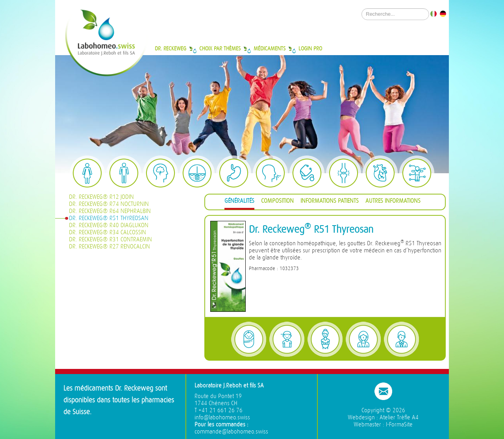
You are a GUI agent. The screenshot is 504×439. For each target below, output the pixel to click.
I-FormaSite (399, 425)
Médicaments (270, 48)
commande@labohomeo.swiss (231, 432)
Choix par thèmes (220, 48)
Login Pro (310, 48)
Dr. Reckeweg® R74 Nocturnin (109, 204)
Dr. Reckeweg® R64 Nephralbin (110, 211)
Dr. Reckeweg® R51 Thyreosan (109, 218)
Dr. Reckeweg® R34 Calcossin (107, 232)
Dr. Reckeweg (170, 48)
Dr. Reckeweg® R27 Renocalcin (109, 247)
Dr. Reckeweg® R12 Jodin (101, 197)
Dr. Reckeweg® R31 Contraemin (110, 240)
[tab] (239, 202)
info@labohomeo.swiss (222, 418)
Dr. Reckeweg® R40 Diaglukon (109, 225)
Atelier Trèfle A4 (399, 418)
